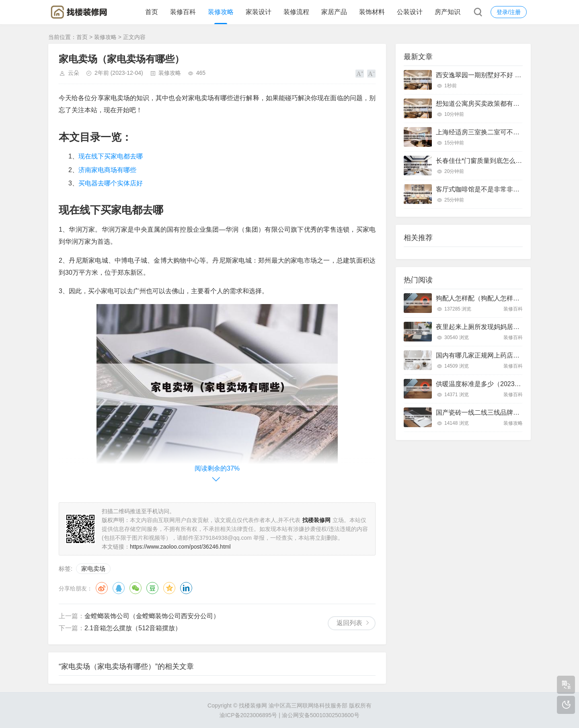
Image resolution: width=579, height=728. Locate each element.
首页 (152, 12)
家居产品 (334, 12)
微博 (102, 588)
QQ (119, 588)
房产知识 (448, 12)
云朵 (74, 73)
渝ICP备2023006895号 (248, 715)
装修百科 (183, 12)
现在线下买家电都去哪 (111, 156)
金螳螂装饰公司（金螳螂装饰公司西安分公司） (152, 616)
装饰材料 (372, 12)
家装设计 (259, 12)
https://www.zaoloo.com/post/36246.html (180, 547)
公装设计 (410, 12)
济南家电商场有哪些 (107, 170)
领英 (186, 588)
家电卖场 (93, 569)
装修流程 (296, 12)
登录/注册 (509, 12)
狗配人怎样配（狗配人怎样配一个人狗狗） (497, 298)
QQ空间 (169, 588)
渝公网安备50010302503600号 (321, 715)
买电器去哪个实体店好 (111, 183)
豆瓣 (152, 588)
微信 (136, 588)
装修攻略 (221, 12)
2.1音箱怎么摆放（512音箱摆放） (133, 628)
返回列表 (349, 623)
